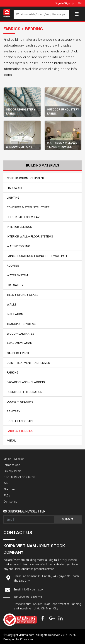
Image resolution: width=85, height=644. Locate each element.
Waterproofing (18, 246)
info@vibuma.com (34, 589)
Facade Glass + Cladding (26, 382)
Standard (10, 489)
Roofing (13, 266)
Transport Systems (22, 324)
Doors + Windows (20, 402)
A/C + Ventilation (19, 343)
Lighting (13, 198)
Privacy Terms (12, 471)
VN (80, 4)
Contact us (10, 502)
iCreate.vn (27, 639)
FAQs (7, 495)
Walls (12, 304)
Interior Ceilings (19, 227)
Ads (6, 483)
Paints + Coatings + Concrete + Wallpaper (38, 256)
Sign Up (69, 4)
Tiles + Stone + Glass (23, 295)
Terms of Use (12, 465)
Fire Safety (15, 285)
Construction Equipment (26, 178)
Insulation (15, 314)
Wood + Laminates (21, 334)
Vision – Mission (14, 459)
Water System (17, 275)
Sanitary (13, 411)
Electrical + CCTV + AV (23, 217)
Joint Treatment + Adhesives (28, 363)
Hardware (15, 188)
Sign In (59, 4)
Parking (13, 373)
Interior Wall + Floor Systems (30, 236)
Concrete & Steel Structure (28, 207)
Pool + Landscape (20, 421)
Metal (11, 441)
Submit (68, 519)
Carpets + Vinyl (18, 353)
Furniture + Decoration (25, 392)
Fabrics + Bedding (20, 431)
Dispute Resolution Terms (19, 477)
